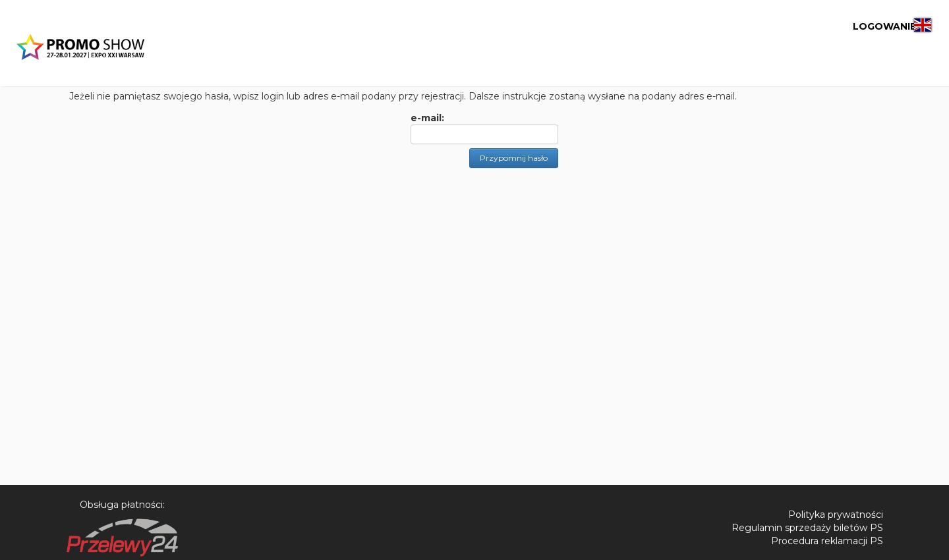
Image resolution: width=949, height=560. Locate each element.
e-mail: (427, 118)
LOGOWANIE (845, 26)
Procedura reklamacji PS (827, 541)
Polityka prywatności (836, 515)
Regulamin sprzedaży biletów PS (807, 528)
